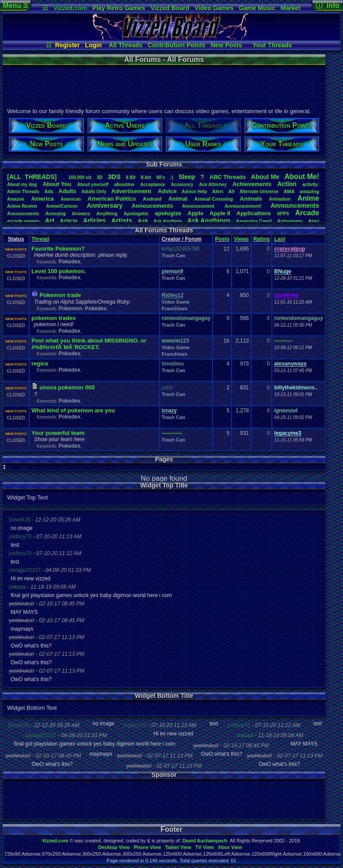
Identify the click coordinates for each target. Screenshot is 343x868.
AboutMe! (302, 177)
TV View (205, 847)
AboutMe (265, 177)
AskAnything (168, 221)
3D (100, 177)
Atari (314, 221)
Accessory (182, 185)
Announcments (23, 214)
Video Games (214, 8)
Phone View (147, 847)
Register (68, 45)
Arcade (307, 213)
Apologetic (136, 213)
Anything (107, 213)
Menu (15, 6)
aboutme (124, 184)
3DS (114, 177)
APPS (283, 214)
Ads (49, 191)
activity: (311, 185)
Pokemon (70, 308)
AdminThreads (23, 192)
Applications (254, 213)
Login (93, 45)
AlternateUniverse (259, 192)
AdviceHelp (194, 192)
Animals (251, 199)
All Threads (126, 45)
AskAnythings (209, 221)
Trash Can (173, 255)
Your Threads (272, 45)
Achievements (252, 184)
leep (187, 177)
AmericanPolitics (112, 199)
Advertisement (132, 191)
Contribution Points (177, 45)
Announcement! (243, 206)
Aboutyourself (93, 185)
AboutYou (57, 184)
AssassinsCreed (254, 221)
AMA (289, 191)
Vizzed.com (70, 8)
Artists (122, 220)
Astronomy (290, 221)
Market (291, 8)
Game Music (257, 8)
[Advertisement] (164, 85)
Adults (67, 191)
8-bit (146, 177)
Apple (195, 213)
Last (280, 239)
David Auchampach (205, 841)
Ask (143, 221)
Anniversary (105, 206)
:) (172, 177)
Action (287, 184)
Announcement (199, 206)
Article (69, 221)
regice (40, 364)
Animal (178, 199)
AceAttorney (213, 185)
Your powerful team (58, 433)
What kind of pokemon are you (73, 410)
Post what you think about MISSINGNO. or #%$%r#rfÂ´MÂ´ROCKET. (89, 344)
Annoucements (152, 206)
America (42, 199)
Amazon (16, 199)
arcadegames (23, 221)
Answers (81, 214)
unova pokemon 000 (67, 387)
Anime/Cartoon (62, 206)
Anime (308, 198)
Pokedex (69, 262)
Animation (280, 199)
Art (50, 220)
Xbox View (230, 847)
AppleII (220, 213)
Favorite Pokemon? (58, 249)
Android (152, 199)
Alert (218, 191)
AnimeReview (22, 206)
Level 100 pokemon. (59, 271)
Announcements (295, 206)
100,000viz (80, 177)
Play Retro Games (119, 8)
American (71, 199)
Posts (222, 239)
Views (241, 239)
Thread (40, 239)
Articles (94, 221)
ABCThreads (228, 177)
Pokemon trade (60, 295)
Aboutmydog (22, 185)
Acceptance (152, 185)
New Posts (227, 45)
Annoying (56, 214)
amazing (309, 191)
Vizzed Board (170, 8)
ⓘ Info (328, 6)
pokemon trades (53, 318)
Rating (261, 239)
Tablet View (178, 847)
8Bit (131, 177)
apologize (168, 213)
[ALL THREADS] (32, 177)
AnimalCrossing (214, 199)
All (231, 191)
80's (161, 177)
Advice (167, 191)
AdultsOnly (94, 192)
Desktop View (114, 847)
